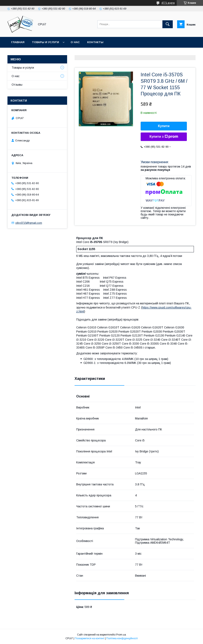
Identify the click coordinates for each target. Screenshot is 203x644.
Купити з (164, 137)
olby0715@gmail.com (29, 223)
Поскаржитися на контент (90, 638)
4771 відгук (168, 3)
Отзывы (17, 85)
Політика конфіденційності (122, 638)
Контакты (95, 42)
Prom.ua (121, 635)
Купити (164, 126)
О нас (75, 42)
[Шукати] (168, 24)
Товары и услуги (45, 42)
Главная (18, 42)
